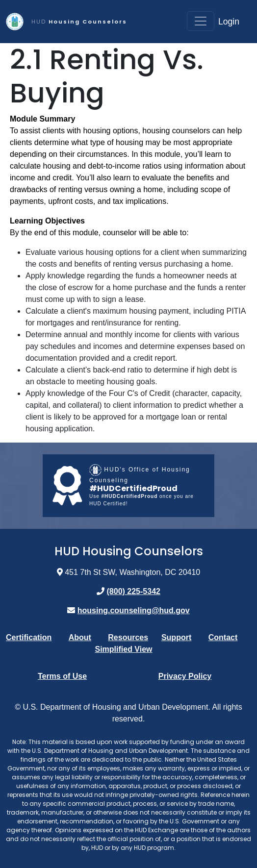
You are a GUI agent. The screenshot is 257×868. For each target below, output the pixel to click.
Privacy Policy (185, 676)
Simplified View (123, 649)
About (80, 637)
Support (176, 637)
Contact (223, 637)
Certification (29, 637)
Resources (128, 637)
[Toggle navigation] (201, 21)
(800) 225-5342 (134, 591)
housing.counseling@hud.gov (134, 610)
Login (229, 22)
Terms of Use (62, 676)
